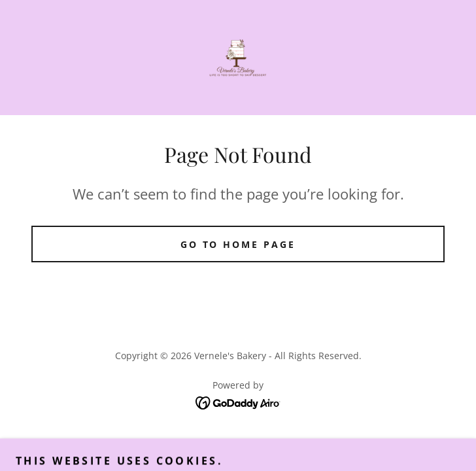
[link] (238, 58)
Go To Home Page (238, 244)
